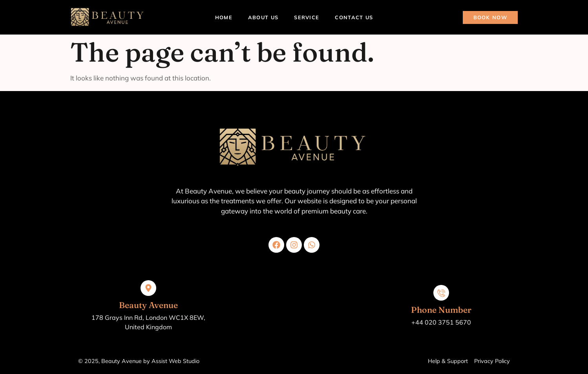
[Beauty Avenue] (148, 288)
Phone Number (441, 310)
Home (224, 17)
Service (307, 17)
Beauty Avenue (148, 305)
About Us (263, 17)
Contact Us (354, 17)
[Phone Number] (441, 293)
